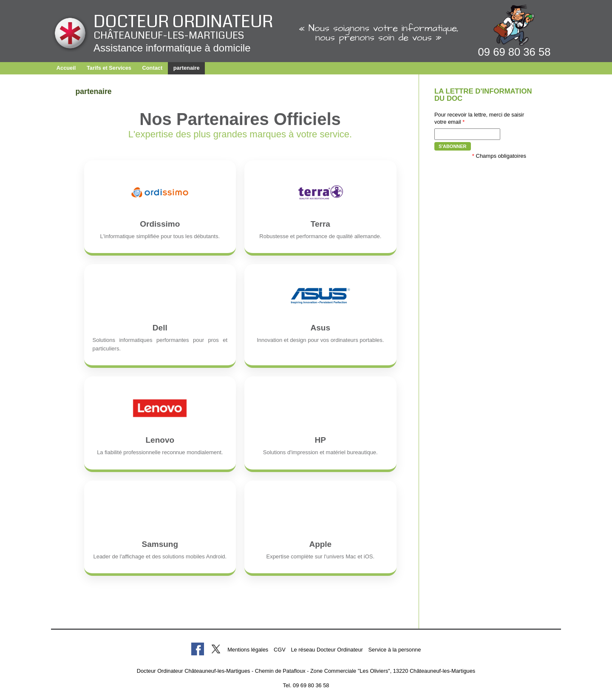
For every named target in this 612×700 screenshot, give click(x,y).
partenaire (187, 68)
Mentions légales (248, 650)
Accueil (66, 68)
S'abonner (453, 146)
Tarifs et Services (109, 68)
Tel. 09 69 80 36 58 (306, 685)
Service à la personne (395, 650)
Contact (153, 68)
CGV (280, 650)
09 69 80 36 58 (514, 52)
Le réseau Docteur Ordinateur (327, 650)
